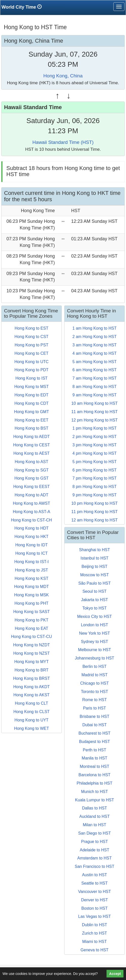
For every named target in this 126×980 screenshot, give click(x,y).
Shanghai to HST (95, 550)
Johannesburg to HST (95, 658)
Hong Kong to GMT (32, 412)
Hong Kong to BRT (31, 670)
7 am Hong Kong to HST (94, 378)
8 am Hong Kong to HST (94, 387)
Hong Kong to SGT (31, 470)
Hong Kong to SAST (31, 612)
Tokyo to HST (94, 608)
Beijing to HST (94, 567)
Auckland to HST (94, 816)
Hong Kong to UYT (31, 720)
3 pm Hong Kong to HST (94, 445)
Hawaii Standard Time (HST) (63, 142)
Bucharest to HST (94, 733)
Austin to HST (94, 875)
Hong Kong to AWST (31, 503)
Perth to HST (94, 750)
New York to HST (95, 633)
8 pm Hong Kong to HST (94, 487)
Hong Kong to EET (31, 420)
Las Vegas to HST (94, 916)
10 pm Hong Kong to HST (94, 503)
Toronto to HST (95, 692)
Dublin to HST (95, 925)
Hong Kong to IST (31, 378)
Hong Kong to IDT (31, 545)
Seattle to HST (94, 883)
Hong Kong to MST (31, 387)
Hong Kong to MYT (31, 662)
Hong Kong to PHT (31, 603)
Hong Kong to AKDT (31, 687)
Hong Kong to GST (31, 478)
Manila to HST (94, 758)
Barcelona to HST (94, 775)
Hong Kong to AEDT (31, 437)
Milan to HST (94, 825)
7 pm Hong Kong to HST (94, 478)
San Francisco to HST (94, 866)
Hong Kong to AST (31, 462)
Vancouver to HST (95, 892)
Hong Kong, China (63, 76)
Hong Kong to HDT (31, 528)
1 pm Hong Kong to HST (94, 428)
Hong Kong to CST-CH (32, 520)
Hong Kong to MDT (31, 587)
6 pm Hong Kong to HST (94, 470)
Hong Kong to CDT (31, 403)
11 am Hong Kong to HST (94, 412)
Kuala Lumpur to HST (95, 800)
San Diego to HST (94, 833)
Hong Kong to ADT (31, 495)
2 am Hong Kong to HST (94, 337)
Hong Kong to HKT (31, 537)
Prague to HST (95, 842)
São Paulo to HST (94, 583)
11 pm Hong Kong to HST (94, 512)
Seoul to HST (94, 591)
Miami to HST (94, 942)
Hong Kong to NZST (31, 653)
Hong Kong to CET (31, 353)
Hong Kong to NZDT (31, 645)
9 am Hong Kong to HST (94, 395)
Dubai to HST (94, 725)
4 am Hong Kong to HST (94, 353)
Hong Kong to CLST (31, 712)
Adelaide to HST (94, 850)
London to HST (95, 625)
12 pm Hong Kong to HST (94, 420)
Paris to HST (94, 708)
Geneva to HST (94, 950)
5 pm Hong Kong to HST (94, 462)
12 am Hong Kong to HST (94, 520)
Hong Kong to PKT (31, 620)
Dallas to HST (94, 808)
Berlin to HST (94, 666)
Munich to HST (95, 792)
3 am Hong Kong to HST (94, 345)
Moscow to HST (94, 575)
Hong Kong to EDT (31, 395)
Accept (115, 974)
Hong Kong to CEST (31, 445)
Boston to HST (94, 908)
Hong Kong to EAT (31, 628)
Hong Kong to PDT (31, 370)
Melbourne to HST (95, 650)
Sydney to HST (95, 642)
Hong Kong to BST (31, 428)
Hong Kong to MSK (31, 595)
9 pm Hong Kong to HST (94, 495)
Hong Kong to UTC (31, 362)
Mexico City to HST (94, 616)
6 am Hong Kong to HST (94, 370)
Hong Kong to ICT (31, 553)
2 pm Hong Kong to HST (94, 437)
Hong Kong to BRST (31, 678)
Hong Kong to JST (31, 570)
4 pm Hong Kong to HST (94, 453)
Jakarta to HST (94, 600)
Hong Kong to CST (31, 337)
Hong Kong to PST (31, 345)
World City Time (23, 7)
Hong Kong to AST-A (32, 512)
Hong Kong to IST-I (31, 562)
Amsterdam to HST (94, 858)
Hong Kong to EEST (31, 487)
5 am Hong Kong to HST (94, 362)
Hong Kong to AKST (31, 695)
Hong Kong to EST (31, 328)
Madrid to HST (94, 675)
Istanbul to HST (94, 558)
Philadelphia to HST (94, 783)
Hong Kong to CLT (31, 703)
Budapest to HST (95, 742)
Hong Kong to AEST (31, 453)
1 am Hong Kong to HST (94, 328)
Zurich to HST (94, 933)
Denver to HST (95, 900)
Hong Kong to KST (31, 578)
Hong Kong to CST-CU (32, 637)
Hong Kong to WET (32, 728)
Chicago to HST (94, 683)
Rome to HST (94, 700)
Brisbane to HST (94, 716)
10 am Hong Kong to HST (94, 403)
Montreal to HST (94, 766)
